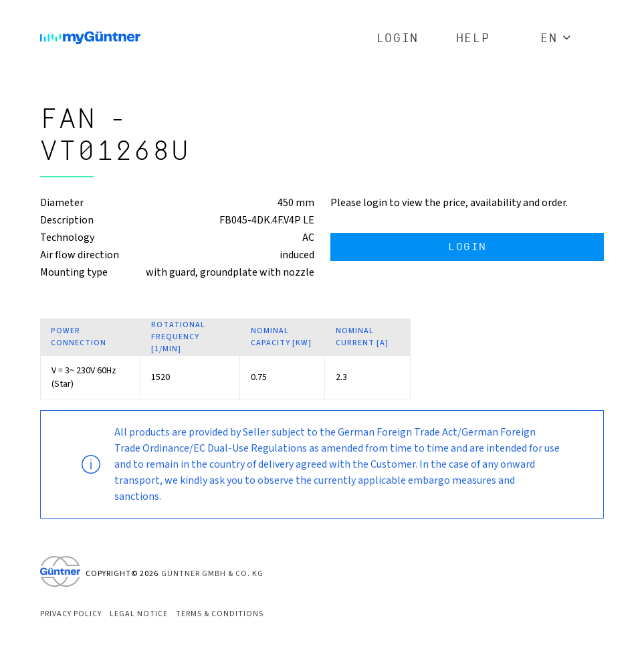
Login (398, 38)
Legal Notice (139, 614)
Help (473, 38)
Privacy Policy (71, 614)
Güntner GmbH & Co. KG (212, 574)
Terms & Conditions (220, 614)
